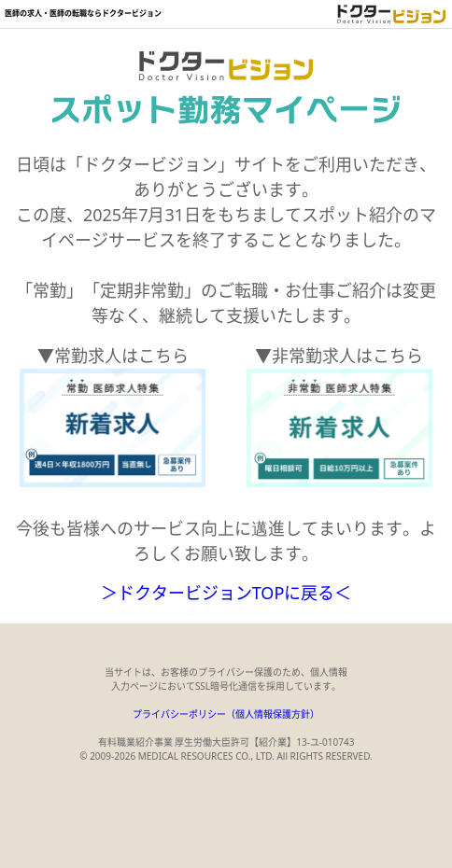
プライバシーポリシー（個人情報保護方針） (226, 714)
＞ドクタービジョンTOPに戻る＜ (226, 593)
